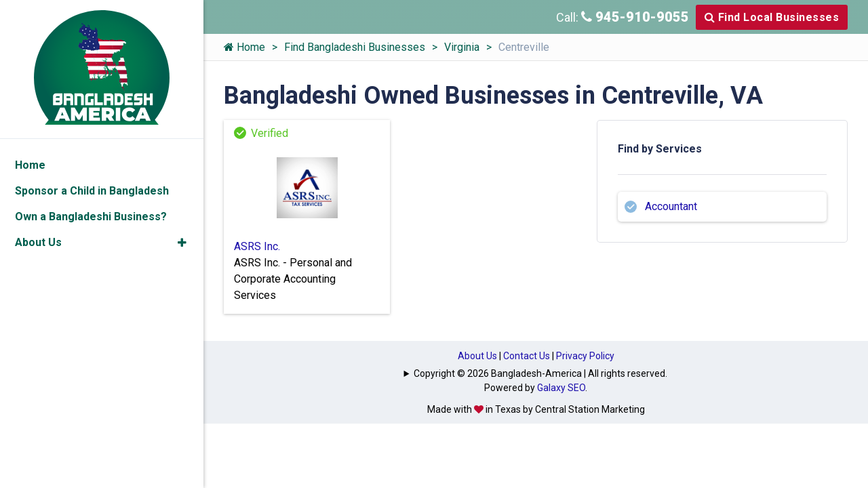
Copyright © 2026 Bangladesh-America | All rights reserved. (540, 373)
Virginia (462, 47)
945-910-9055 (635, 17)
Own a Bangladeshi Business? (91, 217)
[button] (182, 243)
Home (244, 47)
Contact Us (527, 356)
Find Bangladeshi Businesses (355, 47)
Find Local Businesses (772, 17)
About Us (477, 356)
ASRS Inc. (257, 246)
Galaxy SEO (561, 388)
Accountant (671, 206)
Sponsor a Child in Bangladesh (92, 191)
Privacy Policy (585, 356)
